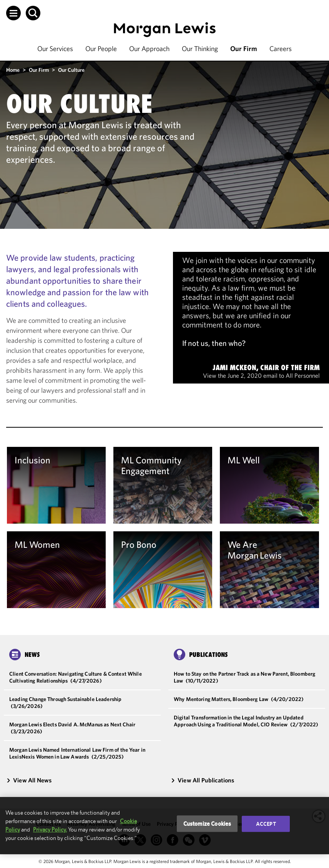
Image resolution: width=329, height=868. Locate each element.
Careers (281, 49)
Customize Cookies (207, 824)
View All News (29, 780)
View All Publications (203, 780)
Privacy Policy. (50, 829)
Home (13, 70)
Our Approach (149, 49)
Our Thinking (200, 49)
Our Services (55, 49)
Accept (266, 824)
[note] (251, 318)
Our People (101, 49)
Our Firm (244, 49)
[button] (13, 13)
